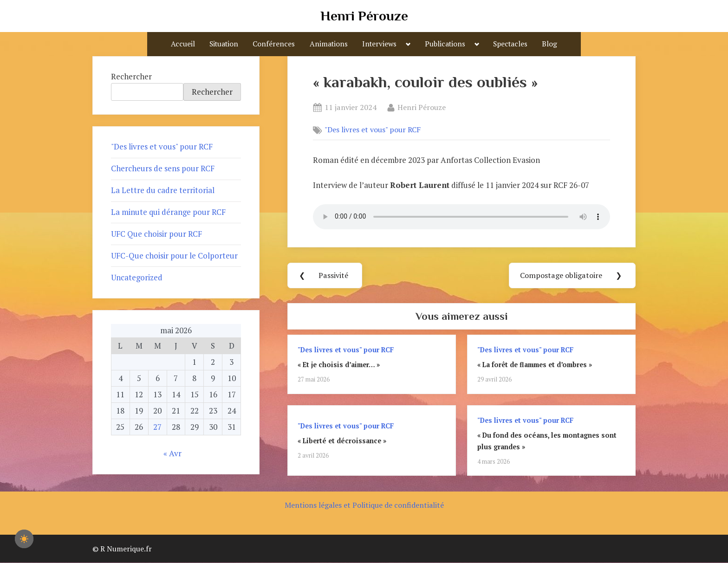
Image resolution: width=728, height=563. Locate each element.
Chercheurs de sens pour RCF (163, 168)
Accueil (183, 44)
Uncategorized (137, 277)
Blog (549, 44)
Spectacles (510, 44)
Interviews (379, 44)
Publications (445, 44)
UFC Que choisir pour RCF (156, 234)
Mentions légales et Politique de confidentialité (364, 505)
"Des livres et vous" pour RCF (373, 130)
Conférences (274, 44)
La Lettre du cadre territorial (163, 190)
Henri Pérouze (364, 16)
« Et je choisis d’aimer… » (339, 365)
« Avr (172, 453)
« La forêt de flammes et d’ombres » (535, 365)
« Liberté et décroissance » (342, 441)
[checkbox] (24, 539)
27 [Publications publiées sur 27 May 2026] (157, 427)
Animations (329, 44)
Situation (224, 44)
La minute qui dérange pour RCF (168, 212)
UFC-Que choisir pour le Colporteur (174, 256)
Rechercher (131, 76)
